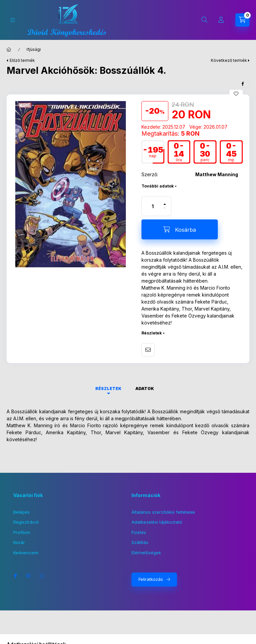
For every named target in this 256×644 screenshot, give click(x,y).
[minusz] (165, 211)
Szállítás (140, 542)
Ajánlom (148, 350)
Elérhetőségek (146, 553)
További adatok (158, 186)
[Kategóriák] (13, 20)
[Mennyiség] (153, 206)
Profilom (22, 532)
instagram (29, 576)
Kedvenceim (26, 553)
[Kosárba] (180, 229)
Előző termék (22, 60)
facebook (15, 576)
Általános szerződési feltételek (163, 512)
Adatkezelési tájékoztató (157, 522)
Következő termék (229, 60)
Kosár (19, 542)
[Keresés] (205, 20)
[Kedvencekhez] (236, 94)
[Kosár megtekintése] (242, 20)
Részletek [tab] (108, 388)
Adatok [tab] (145, 388)
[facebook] (243, 84)
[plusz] (165, 201)
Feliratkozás (151, 579)
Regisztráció (26, 522)
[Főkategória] (9, 50)
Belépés (22, 512)
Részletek (152, 333)
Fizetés (139, 532)
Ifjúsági (34, 49)
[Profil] (221, 20)
